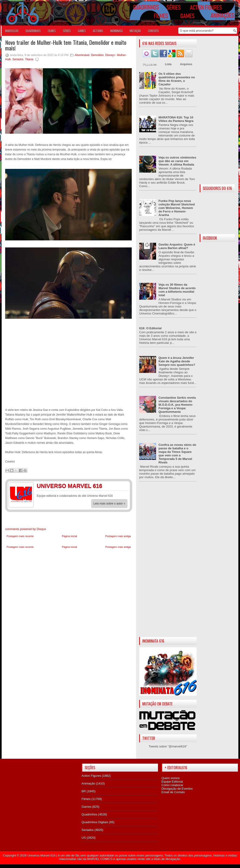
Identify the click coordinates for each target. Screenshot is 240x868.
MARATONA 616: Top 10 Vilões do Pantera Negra (176, 119)
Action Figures (91, 776)
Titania (29, 59)
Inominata (116, 31)
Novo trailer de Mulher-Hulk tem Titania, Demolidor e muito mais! (66, 45)
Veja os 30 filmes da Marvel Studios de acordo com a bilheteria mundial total (177, 290)
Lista (168, 64)
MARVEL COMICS (100, 859)
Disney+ (110, 55)
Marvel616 (12, 31)
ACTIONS (98, 31)
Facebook (114, 487)
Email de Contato (173, 792)
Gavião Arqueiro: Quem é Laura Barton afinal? (177, 246)
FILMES (52, 31)
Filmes (86, 799)
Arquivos (186, 64)
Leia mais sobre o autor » (109, 504)
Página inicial (69, 536)
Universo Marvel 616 (41, 855)
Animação (88, 783)
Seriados (18, 59)
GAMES (82, 31)
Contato (153, 31)
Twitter (124, 487)
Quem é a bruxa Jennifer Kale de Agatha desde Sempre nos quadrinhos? (177, 361)
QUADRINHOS (33, 31)
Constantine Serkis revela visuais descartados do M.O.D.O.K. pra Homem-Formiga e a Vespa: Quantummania (177, 405)
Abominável (82, 55)
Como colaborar (172, 785)
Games (86, 807)
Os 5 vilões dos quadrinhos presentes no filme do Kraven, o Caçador (177, 79)
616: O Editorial (150, 328)
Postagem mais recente (20, 536)
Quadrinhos (89, 814)
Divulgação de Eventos (177, 789)
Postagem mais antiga (118, 536)
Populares (150, 64)
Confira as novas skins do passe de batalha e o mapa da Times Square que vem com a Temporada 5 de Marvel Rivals (177, 454)
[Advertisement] (168, 563)
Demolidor (97, 55)
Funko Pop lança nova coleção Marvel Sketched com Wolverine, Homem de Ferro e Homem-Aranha (177, 208)
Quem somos (171, 778)
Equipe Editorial (172, 782)
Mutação (135, 31)
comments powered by (26, 529)
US (84, 838)
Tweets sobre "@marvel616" (168, 746)
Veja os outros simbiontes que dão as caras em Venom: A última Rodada (177, 161)
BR (84, 791)
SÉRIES (67, 31)
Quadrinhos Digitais (95, 822)
